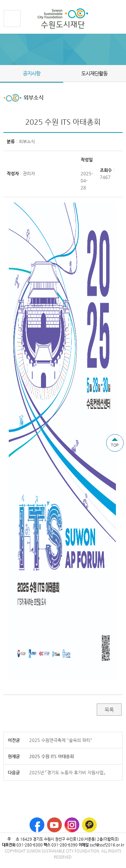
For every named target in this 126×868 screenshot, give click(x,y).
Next (122, 73)
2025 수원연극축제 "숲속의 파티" (61, 740)
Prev (4, 73)
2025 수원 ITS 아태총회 (52, 756)
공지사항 (32, 73)
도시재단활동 (94, 73)
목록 (109, 710)
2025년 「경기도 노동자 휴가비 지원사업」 (67, 772)
